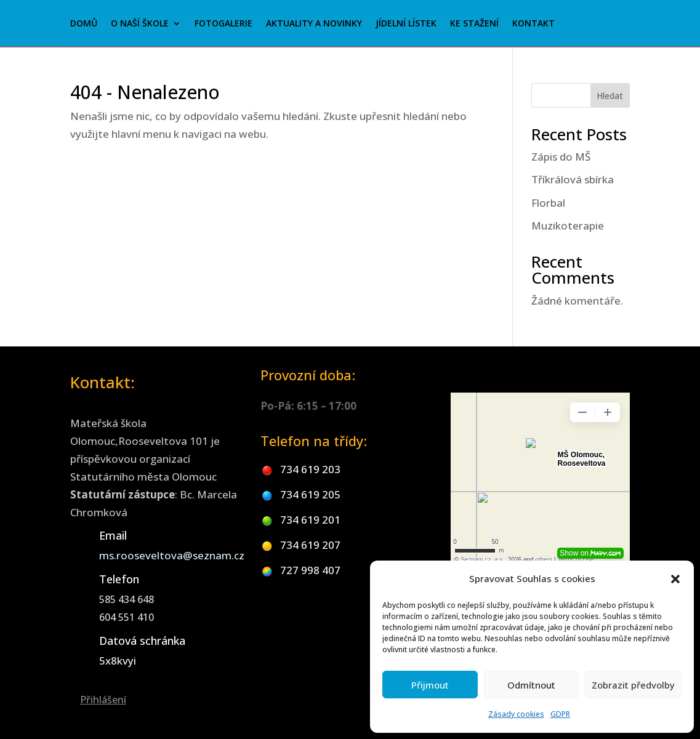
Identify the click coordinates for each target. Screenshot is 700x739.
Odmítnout (531, 685)
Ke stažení (474, 24)
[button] (675, 579)
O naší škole (140, 24)
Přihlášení (103, 700)
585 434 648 (127, 599)
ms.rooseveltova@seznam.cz (172, 555)
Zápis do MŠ (561, 157)
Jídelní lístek (406, 24)
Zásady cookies (516, 714)
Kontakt (533, 24)
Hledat (610, 96)
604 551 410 (127, 617)
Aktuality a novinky (314, 24)
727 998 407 (310, 570)
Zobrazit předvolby (633, 685)
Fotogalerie (223, 24)
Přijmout (430, 685)
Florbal (548, 203)
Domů (84, 24)
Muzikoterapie (568, 226)
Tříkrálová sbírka (573, 179)
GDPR (560, 714)
